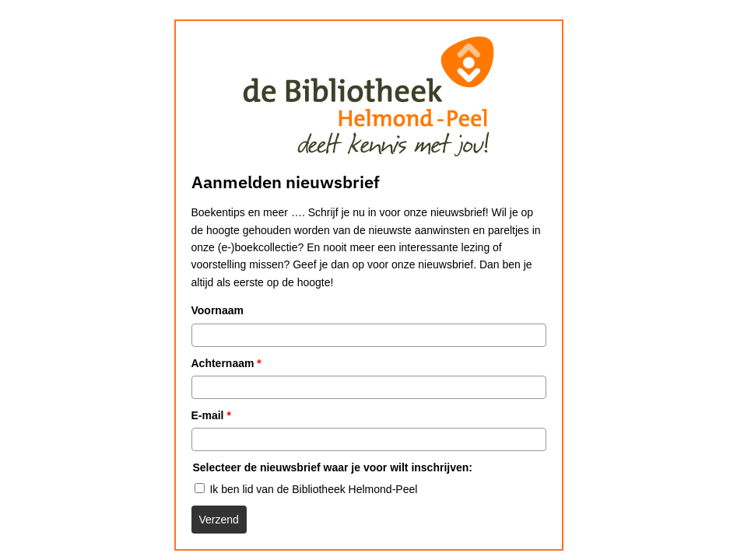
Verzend (219, 520)
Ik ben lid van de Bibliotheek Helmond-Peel (313, 489)
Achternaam (226, 363)
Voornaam (218, 310)
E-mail (211, 415)
